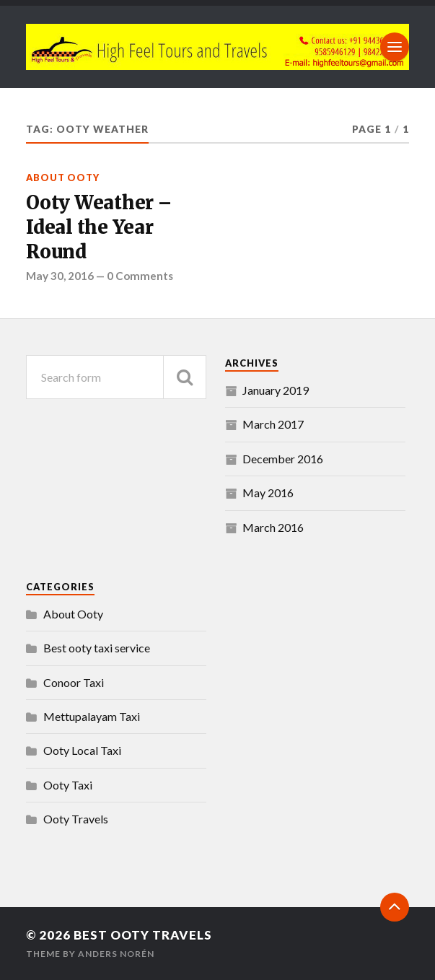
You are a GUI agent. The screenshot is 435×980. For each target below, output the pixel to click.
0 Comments (140, 276)
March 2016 (273, 527)
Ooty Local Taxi (82, 750)
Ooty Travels (76, 819)
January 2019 (276, 390)
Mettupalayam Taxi (92, 716)
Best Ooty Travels (143, 935)
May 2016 (268, 493)
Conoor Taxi (74, 682)
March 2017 (273, 424)
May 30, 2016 (60, 276)
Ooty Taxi (68, 785)
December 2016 (283, 459)
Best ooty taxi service (97, 648)
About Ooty (63, 178)
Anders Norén (116, 954)
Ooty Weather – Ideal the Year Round (98, 228)
